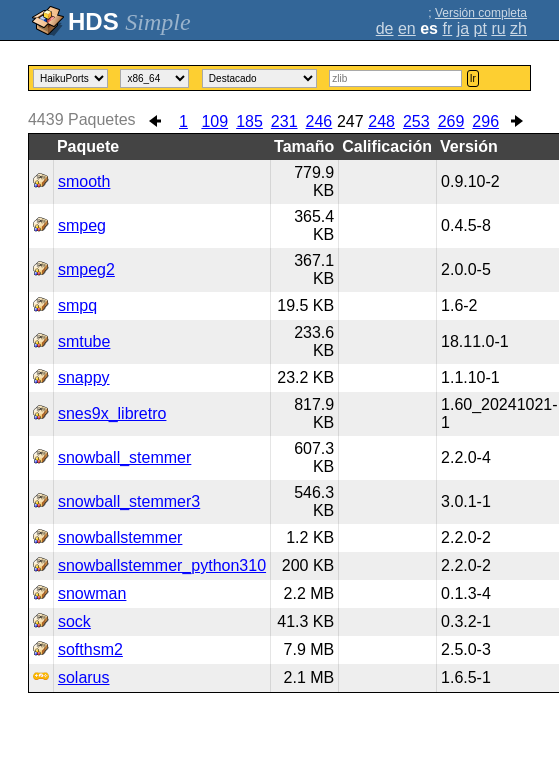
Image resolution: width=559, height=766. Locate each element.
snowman (92, 593)
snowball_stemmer (124, 457)
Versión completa (481, 13)
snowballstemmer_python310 (162, 565)
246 (319, 121)
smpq (77, 305)
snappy (84, 377)
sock (74, 621)
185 (249, 121)
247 (350, 121)
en (407, 28)
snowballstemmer (120, 537)
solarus (84, 677)
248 (381, 121)
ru (498, 28)
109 (214, 121)
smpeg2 (86, 269)
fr (447, 28)
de (385, 28)
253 (416, 121)
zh (518, 28)
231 (284, 121)
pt (480, 28)
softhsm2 (90, 649)
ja (463, 28)
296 (485, 121)
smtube (84, 341)
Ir (473, 78)
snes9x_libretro (112, 413)
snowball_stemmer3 (129, 501)
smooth (84, 181)
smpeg (82, 225)
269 (451, 121)
